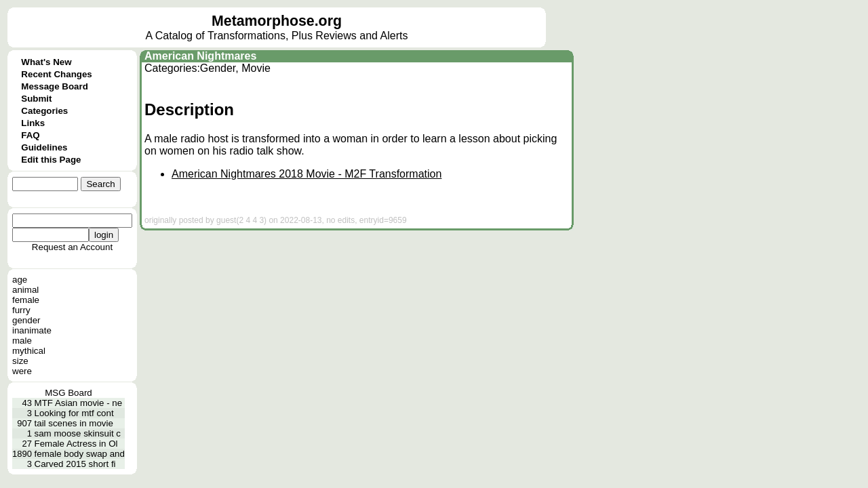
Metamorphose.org (277, 21)
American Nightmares (200, 56)
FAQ (30, 135)
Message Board (55, 86)
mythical (29, 351)
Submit (36, 99)
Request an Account (72, 247)
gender (26, 320)
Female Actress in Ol (76, 444)
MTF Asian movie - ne (79, 403)
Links (33, 123)
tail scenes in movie (74, 423)
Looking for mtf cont (74, 413)
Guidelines (44, 147)
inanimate (32, 330)
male (22, 341)
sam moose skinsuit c (78, 433)
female (26, 300)
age (20, 280)
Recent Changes (56, 74)
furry (21, 310)
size (20, 361)
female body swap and (80, 454)
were (22, 371)
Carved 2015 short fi (75, 464)
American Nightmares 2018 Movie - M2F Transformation (307, 174)
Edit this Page (51, 160)
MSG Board (68, 393)
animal (25, 290)
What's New (46, 62)
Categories (44, 111)
